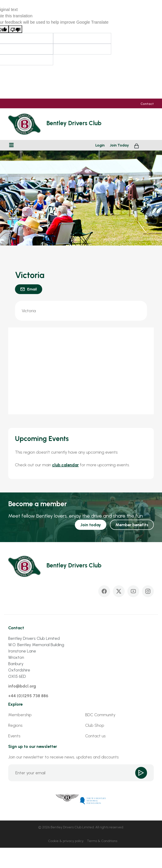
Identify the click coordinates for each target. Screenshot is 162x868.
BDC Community (100, 715)
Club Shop (95, 725)
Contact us (95, 736)
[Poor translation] (15, 29)
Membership (20, 715)
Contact (147, 104)
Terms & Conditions (102, 841)
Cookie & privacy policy (66, 841)
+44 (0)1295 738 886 (28, 696)
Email (32, 289)
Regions (15, 725)
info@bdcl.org (22, 686)
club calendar (65, 465)
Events (14, 736)
